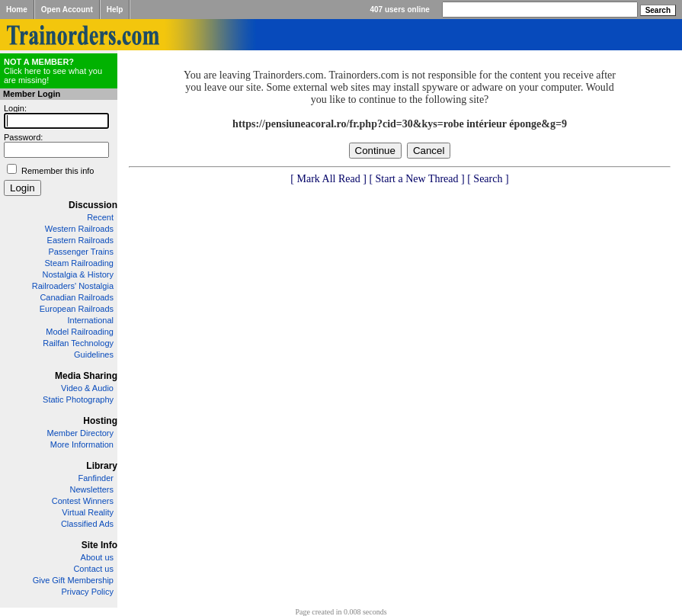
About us (97, 557)
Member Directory (80, 433)
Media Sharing (86, 376)
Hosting (100, 421)
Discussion (93, 205)
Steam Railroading (80, 263)
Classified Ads (87, 524)
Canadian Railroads (77, 297)
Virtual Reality (88, 512)
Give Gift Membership (73, 580)
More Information (82, 444)
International (90, 320)
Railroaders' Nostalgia (73, 286)
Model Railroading (80, 332)
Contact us (93, 569)
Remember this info (58, 171)
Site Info (99, 545)
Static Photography (78, 399)
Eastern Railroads (80, 240)
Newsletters (92, 489)
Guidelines (94, 355)
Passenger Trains (81, 252)
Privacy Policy (88, 592)
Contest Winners (83, 501)
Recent (100, 217)
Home (17, 10)
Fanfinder (96, 478)
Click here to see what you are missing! (53, 71)
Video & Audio (87, 388)
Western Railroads (79, 229)
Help (115, 10)
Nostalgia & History (78, 274)
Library (102, 466)
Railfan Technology (78, 343)
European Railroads (77, 309)
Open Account (67, 10)
